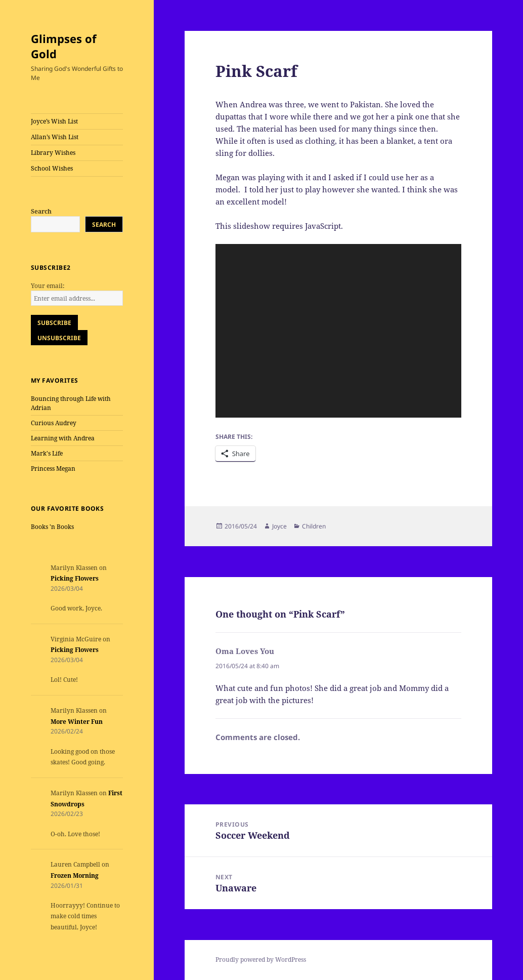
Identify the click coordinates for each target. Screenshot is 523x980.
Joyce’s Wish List (54, 121)
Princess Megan (53, 468)
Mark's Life (47, 453)
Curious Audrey (54, 423)
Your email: (48, 286)
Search (41, 211)
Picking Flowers (75, 578)
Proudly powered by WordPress (261, 959)
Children (314, 526)
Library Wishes (53, 153)
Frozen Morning (75, 875)
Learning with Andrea (63, 438)
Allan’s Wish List (55, 137)
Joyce (279, 526)
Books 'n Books (52, 527)
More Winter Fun (77, 722)
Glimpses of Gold (64, 46)
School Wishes (52, 168)
